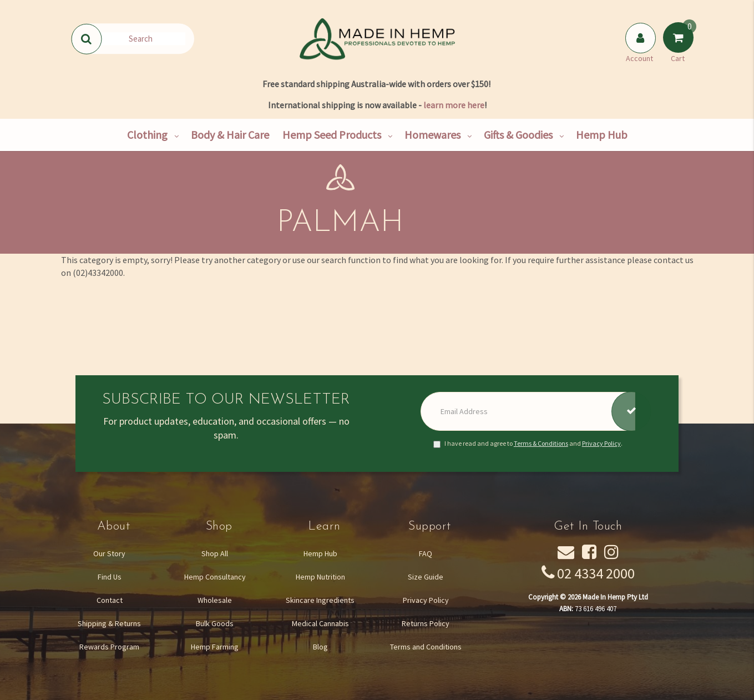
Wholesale (215, 600)
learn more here (454, 105)
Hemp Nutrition (320, 577)
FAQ (426, 553)
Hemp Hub (602, 135)
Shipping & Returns (109, 623)
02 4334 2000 (596, 573)
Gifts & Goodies (518, 135)
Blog (320, 647)
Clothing (147, 135)
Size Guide (426, 577)
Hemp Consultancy (215, 577)
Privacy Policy (601, 443)
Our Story (109, 553)
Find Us (110, 577)
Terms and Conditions (426, 647)
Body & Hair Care (230, 135)
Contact (110, 600)
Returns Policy (426, 623)
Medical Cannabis (320, 623)
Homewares (432, 135)
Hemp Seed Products (332, 135)
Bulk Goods (215, 623)
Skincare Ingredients (320, 600)
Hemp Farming (215, 647)
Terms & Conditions (541, 443)
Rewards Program (109, 647)
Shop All (215, 553)
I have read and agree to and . (528, 444)
